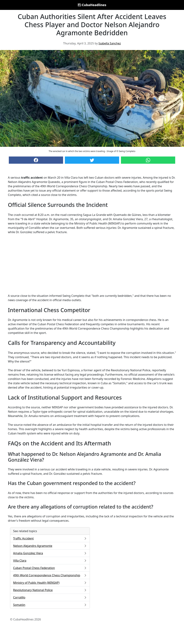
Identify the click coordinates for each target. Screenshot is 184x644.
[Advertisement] (92, 264)
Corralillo (50, 597)
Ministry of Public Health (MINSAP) (50, 583)
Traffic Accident (50, 538)
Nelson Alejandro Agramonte (50, 546)
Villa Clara (50, 561)
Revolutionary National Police (50, 590)
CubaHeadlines (92, 5)
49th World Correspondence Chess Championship (50, 575)
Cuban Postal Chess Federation (50, 568)
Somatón (50, 605)
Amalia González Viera (50, 553)
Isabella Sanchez (110, 43)
